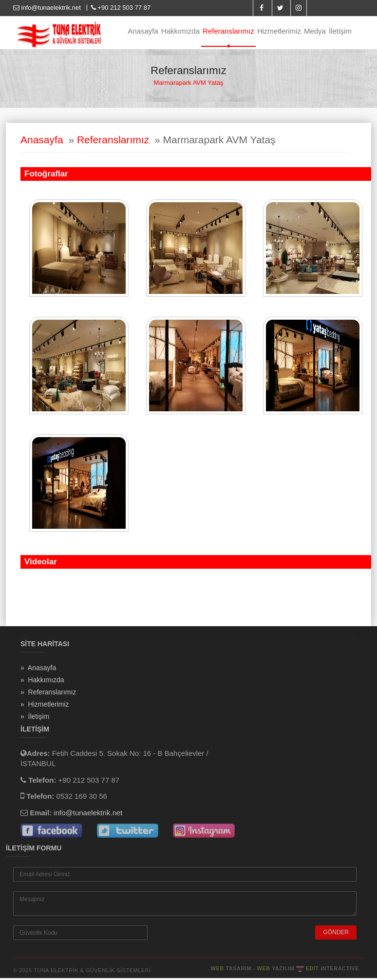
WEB (232, 971)
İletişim (340, 31)
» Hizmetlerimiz (45, 707)
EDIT (332, 971)
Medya (315, 31)
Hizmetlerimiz (279, 31)
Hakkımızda (180, 31)
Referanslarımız (228, 31)
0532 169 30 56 (82, 799)
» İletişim (35, 719)
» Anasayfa (38, 670)
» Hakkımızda (42, 682)
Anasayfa (143, 31)
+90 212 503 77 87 (120, 8)
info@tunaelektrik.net (48, 8)
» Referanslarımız (48, 694)
